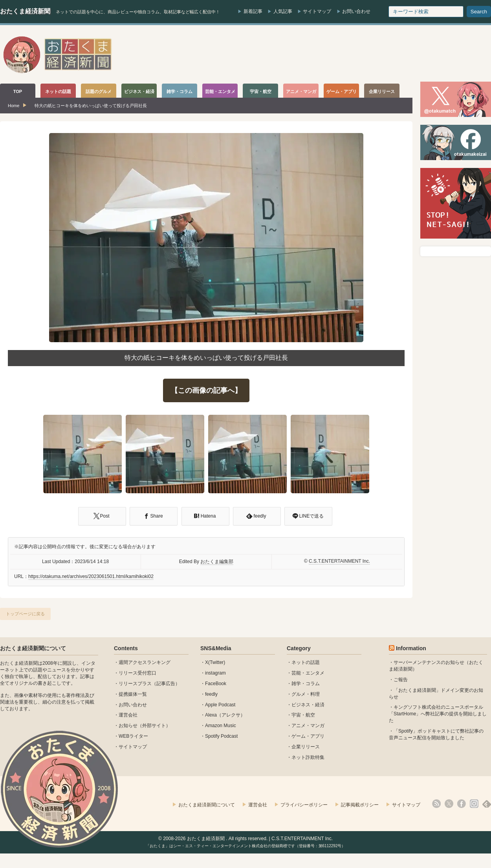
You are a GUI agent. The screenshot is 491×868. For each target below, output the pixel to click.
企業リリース (306, 747)
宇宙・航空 (303, 715)
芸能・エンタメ (308, 673)
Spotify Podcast (221, 736)
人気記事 (283, 11)
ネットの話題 (306, 662)
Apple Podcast (220, 705)
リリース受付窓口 (137, 673)
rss (436, 804)
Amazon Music (221, 726)
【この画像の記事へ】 (206, 390)
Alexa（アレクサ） (225, 715)
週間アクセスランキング (145, 662)
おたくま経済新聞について (33, 648)
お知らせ (128, 726)
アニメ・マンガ (308, 726)
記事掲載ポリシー (360, 805)
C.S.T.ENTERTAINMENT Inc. (339, 561)
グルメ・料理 (306, 694)
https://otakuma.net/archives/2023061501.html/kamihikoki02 (91, 576)
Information (411, 648)
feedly (211, 694)
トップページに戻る (25, 614)
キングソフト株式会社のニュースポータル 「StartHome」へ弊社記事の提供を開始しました (438, 714)
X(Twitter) (215, 662)
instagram (215, 673)
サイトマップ (317, 11)
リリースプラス (135, 684)
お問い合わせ (356, 11)
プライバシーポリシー (304, 805)
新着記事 (253, 11)
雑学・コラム (306, 684)
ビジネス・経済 (308, 705)
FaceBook (216, 684)
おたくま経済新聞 (25, 11)
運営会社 (128, 715)
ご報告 (401, 680)
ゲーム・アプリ (308, 736)
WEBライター (133, 736)
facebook (462, 804)
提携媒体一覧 (133, 694)
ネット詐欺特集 (308, 757)
